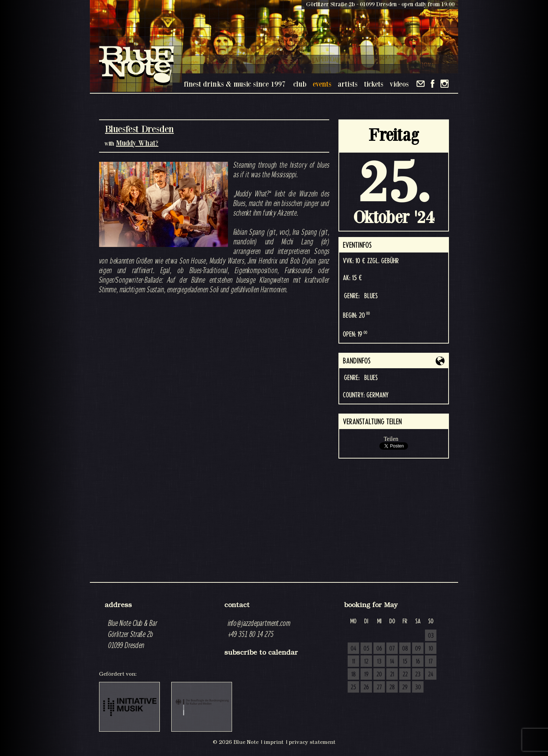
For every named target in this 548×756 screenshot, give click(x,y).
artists (348, 84)
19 (366, 675)
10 (431, 649)
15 (405, 662)
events (322, 84)
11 (354, 662)
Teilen (391, 439)
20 (379, 675)
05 (366, 649)
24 (431, 675)
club (300, 84)
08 (405, 649)
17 (431, 662)
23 (418, 675)
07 (392, 649)
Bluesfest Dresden (139, 129)
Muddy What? (137, 143)
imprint (274, 742)
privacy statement (312, 742)
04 (354, 649)
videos (399, 84)
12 (366, 662)
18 (354, 675)
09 (418, 649)
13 (379, 662)
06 (379, 649)
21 (392, 675)
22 (405, 675)
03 (431, 636)
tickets (374, 84)
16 (418, 662)
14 (392, 662)
